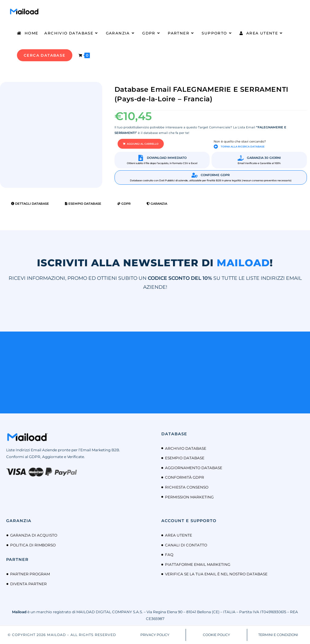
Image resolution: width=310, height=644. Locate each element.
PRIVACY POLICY (155, 635)
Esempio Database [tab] (83, 204)
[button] (141, 144)
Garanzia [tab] (157, 204)
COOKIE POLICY (216, 635)
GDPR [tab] (124, 204)
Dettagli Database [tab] (30, 204)
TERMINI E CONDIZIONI (278, 635)
